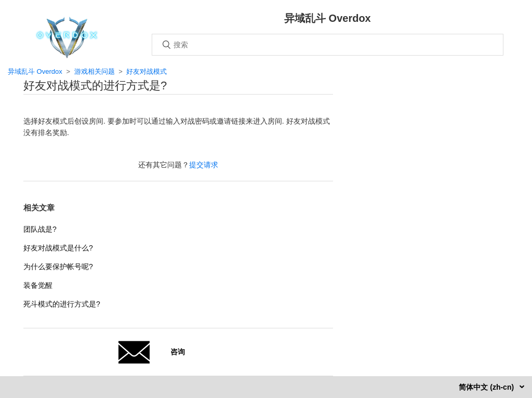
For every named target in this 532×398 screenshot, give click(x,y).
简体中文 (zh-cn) (487, 387)
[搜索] (328, 45)
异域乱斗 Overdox (35, 71)
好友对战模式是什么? (58, 248)
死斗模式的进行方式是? (62, 304)
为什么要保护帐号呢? (58, 267)
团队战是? (40, 229)
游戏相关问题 (95, 71)
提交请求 (204, 165)
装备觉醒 (38, 285)
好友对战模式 (147, 71)
